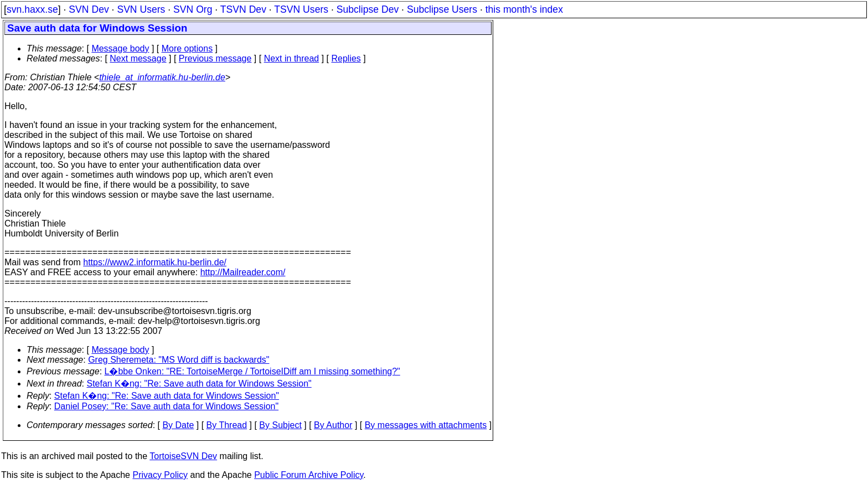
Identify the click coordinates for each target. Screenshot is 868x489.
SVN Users (141, 9)
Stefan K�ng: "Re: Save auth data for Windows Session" (199, 384)
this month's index (524, 9)
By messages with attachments (426, 425)
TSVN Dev (243, 9)
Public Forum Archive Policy (309, 475)
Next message (138, 58)
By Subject (280, 425)
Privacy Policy (160, 475)
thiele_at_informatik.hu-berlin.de (162, 77)
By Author (333, 425)
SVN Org (193, 9)
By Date (178, 425)
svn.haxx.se (32, 9)
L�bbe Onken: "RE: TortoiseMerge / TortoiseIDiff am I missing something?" (252, 371)
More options (187, 48)
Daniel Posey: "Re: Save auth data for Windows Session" (166, 406)
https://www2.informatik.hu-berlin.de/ (155, 262)
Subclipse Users (442, 9)
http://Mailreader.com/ (243, 272)
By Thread (227, 425)
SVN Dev (89, 9)
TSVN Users (301, 9)
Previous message (215, 58)
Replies (346, 58)
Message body (120, 48)
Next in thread (292, 58)
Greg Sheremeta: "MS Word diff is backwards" (179, 360)
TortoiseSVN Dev (183, 456)
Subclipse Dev (368, 9)
